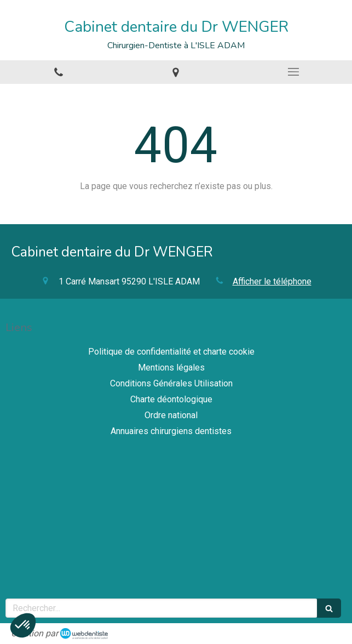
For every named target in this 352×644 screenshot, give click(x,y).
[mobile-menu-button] (293, 72)
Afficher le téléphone (272, 281)
